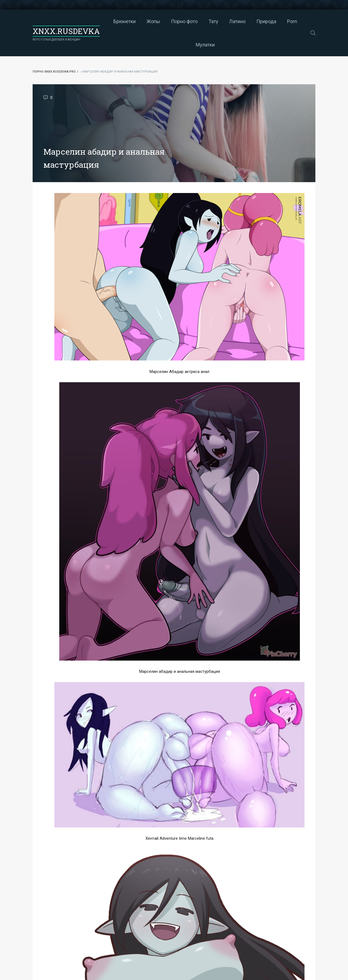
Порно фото (184, 21)
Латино (237, 21)
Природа (266, 21)
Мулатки (205, 45)
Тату (213, 21)
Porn (292, 21)
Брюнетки (125, 21)
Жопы (153, 21)
